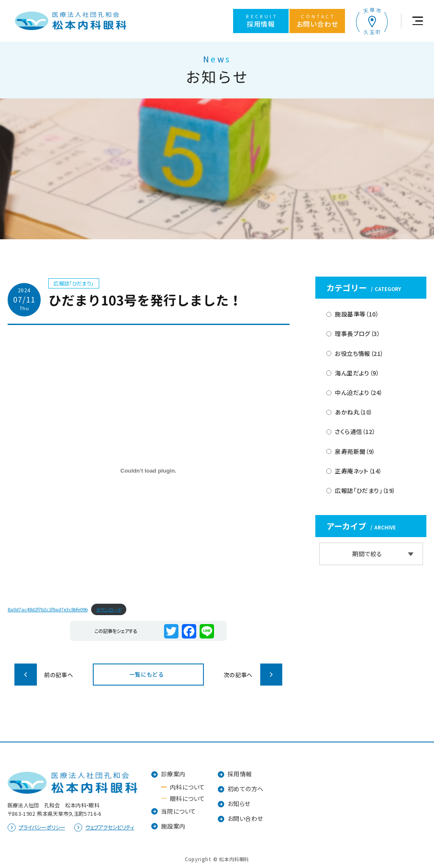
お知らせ (239, 804)
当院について (179, 811)
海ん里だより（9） (357, 373)
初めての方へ (246, 789)
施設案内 (173, 826)
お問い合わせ (245, 818)
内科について (188, 787)
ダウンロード (109, 609)
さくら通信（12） (355, 431)
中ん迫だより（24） (359, 392)
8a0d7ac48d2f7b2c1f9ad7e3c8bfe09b (48, 609)
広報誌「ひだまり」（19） (365, 490)
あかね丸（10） (354, 412)
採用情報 (240, 774)
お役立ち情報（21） (359, 353)
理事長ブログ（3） (357, 333)
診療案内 (173, 774)
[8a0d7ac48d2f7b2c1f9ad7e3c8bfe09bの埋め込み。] (149, 471)
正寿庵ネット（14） (358, 471)
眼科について (188, 798)
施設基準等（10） (357, 314)
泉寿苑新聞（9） (355, 451)
